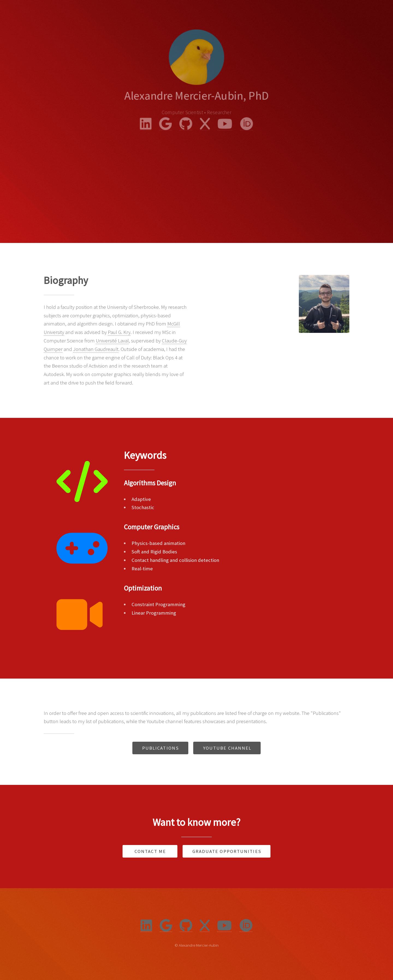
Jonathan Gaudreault (96, 349)
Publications (161, 748)
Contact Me (150, 851)
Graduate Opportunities (227, 851)
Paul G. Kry (119, 332)
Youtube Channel (227, 748)
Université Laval (112, 341)
